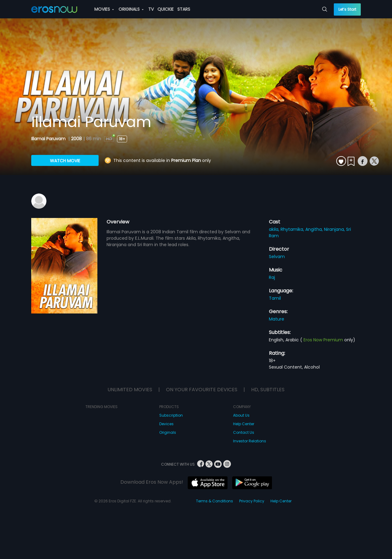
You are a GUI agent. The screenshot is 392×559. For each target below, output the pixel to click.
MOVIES (104, 9)
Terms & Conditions (215, 501)
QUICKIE (166, 9)
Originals (168, 432)
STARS (184, 9)
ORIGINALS (131, 9)
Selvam (277, 257)
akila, (275, 229)
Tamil (275, 298)
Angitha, (315, 229)
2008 (76, 139)
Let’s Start (347, 9)
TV (151, 9)
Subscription (171, 415)
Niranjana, (335, 229)
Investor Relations (250, 441)
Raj (272, 277)
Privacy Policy (252, 501)
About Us (241, 415)
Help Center (244, 424)
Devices (166, 424)
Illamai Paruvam (49, 139)
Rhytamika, (293, 229)
